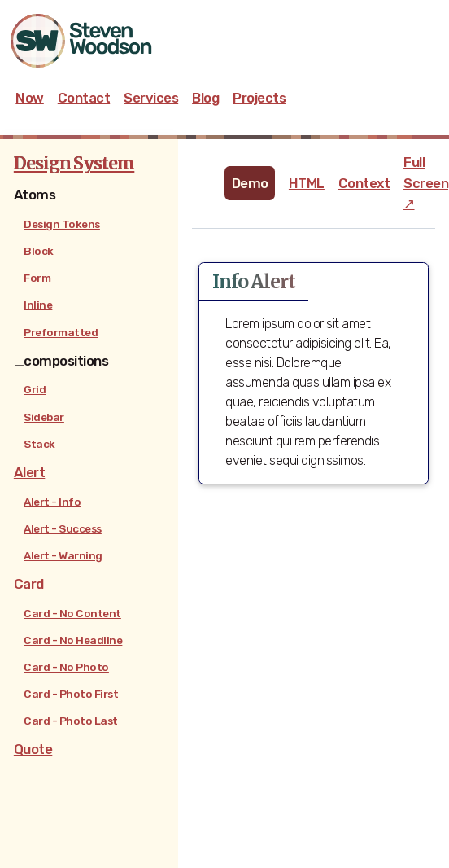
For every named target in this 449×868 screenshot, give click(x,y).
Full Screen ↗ (426, 182)
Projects (259, 98)
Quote (33, 749)
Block (39, 251)
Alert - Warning (63, 555)
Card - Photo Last (71, 721)
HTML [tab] (307, 183)
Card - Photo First (71, 694)
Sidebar (44, 417)
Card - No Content (72, 613)
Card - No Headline (73, 640)
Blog (205, 98)
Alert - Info (52, 502)
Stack (39, 444)
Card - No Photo (66, 667)
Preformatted (61, 332)
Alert (30, 472)
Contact (84, 98)
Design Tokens (62, 224)
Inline (38, 305)
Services (151, 98)
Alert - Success (63, 528)
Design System (74, 163)
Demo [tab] (250, 183)
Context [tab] (364, 183)
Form (37, 278)
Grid (35, 389)
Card (29, 584)
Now (30, 98)
